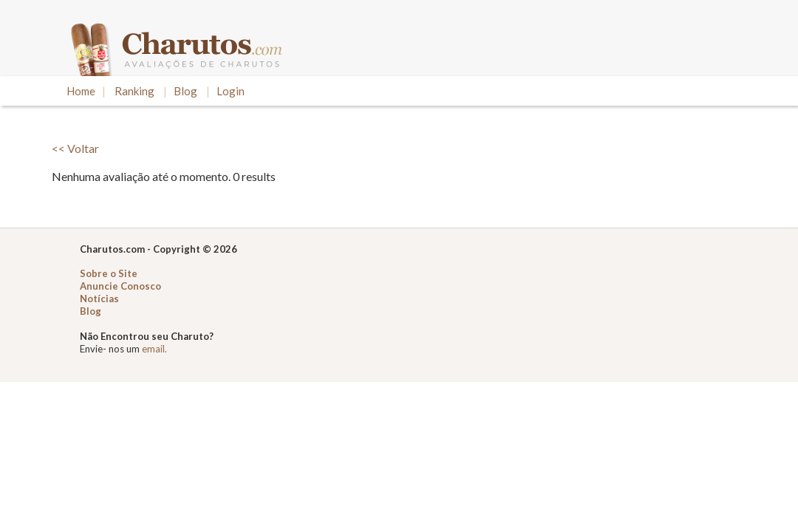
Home (81, 91)
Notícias (99, 299)
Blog (185, 91)
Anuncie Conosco (120, 286)
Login (231, 91)
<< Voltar (75, 148)
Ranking (134, 91)
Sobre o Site (109, 273)
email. (154, 349)
